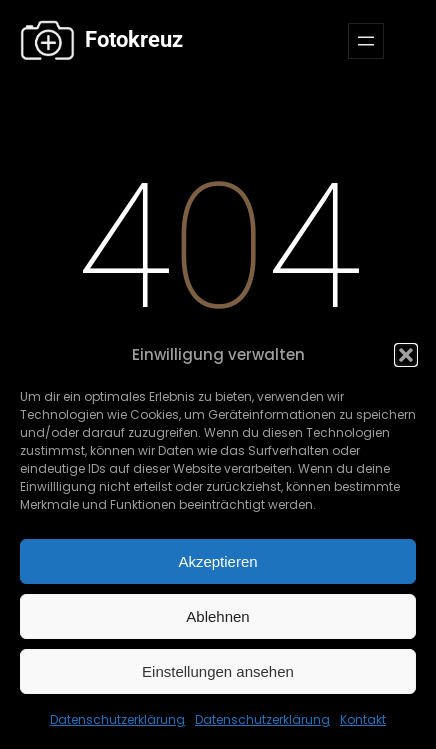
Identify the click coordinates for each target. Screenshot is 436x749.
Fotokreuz (131, 39)
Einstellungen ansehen (218, 671)
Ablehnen (217, 616)
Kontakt (363, 719)
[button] (406, 355)
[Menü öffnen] (366, 41)
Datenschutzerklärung (117, 719)
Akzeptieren (217, 561)
